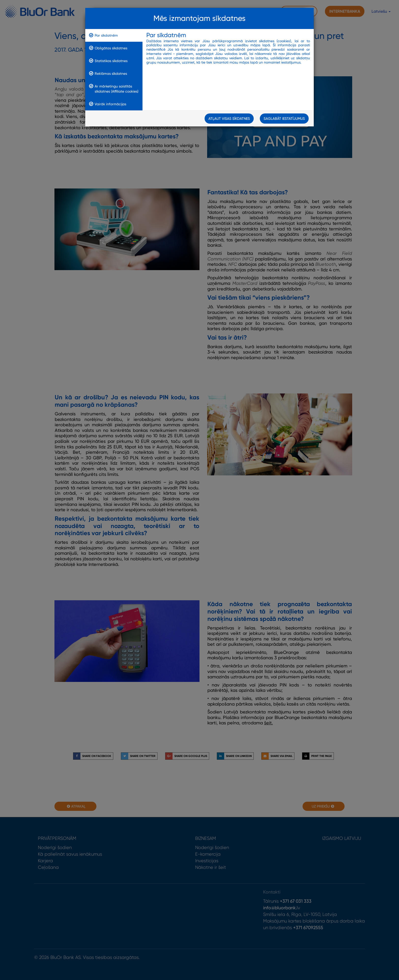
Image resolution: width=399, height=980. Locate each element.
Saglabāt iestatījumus (284, 120)
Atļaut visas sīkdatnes (229, 120)
